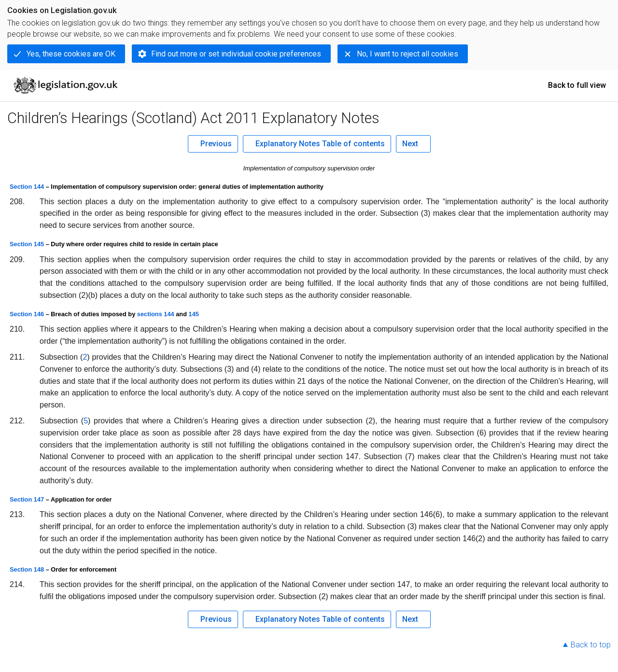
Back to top (591, 645)
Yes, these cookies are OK (71, 54)
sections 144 (156, 314)
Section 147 (27, 499)
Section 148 (27, 569)
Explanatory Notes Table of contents (320, 144)
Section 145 (27, 244)
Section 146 (27, 314)
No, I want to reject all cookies (407, 54)
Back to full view (577, 85)
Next (410, 144)
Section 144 (27, 187)
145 (194, 314)
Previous (216, 144)
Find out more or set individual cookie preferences (236, 54)
